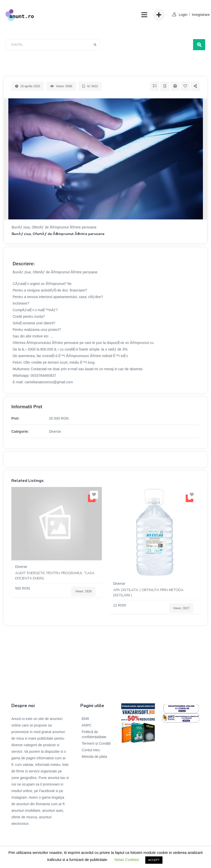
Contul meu (91, 750)
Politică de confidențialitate (94, 734)
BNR (85, 719)
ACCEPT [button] (154, 860)
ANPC (87, 725)
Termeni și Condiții (96, 743)
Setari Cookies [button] (127, 860)
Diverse (55, 431)
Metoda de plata (94, 757)
